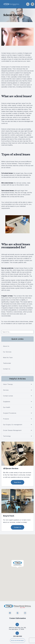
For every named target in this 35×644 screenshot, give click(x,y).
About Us (6, 346)
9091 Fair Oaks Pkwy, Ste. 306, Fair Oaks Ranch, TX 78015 (18, 628)
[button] (1, 4)
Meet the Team (8, 358)
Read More (18, 482)
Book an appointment (18, 641)
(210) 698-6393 (18, 636)
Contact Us (7, 369)
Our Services (7, 352)
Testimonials (7, 363)
